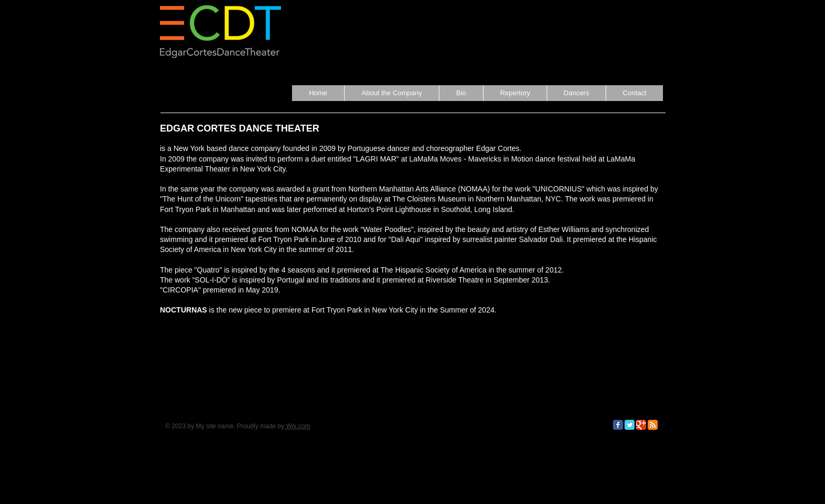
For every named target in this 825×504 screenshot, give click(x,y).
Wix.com (297, 426)
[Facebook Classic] (618, 425)
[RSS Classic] (653, 425)
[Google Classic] (641, 425)
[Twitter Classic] (630, 425)
